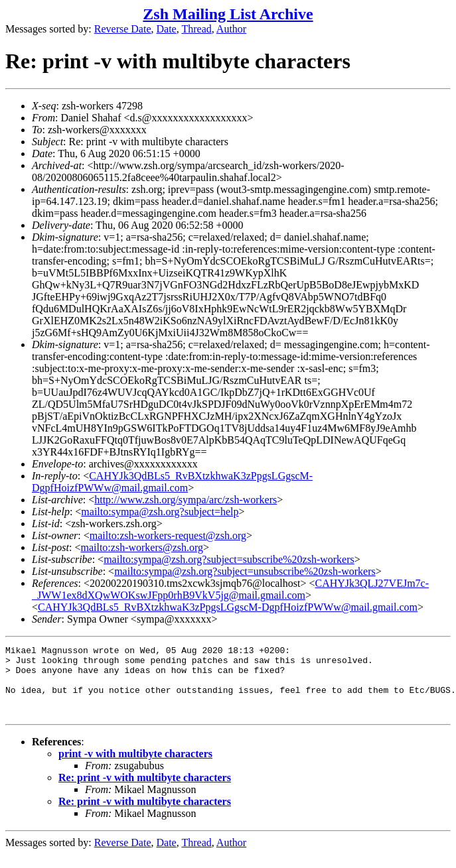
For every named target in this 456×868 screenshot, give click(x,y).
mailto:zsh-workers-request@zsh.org (168, 535)
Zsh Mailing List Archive (228, 14)
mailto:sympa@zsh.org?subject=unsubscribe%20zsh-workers (245, 571)
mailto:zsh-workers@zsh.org (142, 547)
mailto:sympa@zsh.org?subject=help (160, 512)
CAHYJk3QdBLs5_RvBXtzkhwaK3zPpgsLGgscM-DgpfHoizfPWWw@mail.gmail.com (172, 482)
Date (167, 29)
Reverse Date (123, 29)
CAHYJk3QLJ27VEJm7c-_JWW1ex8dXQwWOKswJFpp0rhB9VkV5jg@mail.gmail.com (230, 589)
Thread (196, 29)
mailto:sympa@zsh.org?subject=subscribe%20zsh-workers (229, 559)
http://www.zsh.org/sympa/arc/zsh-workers (186, 500)
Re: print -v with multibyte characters (145, 791)
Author (231, 29)
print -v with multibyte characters (135, 768)
